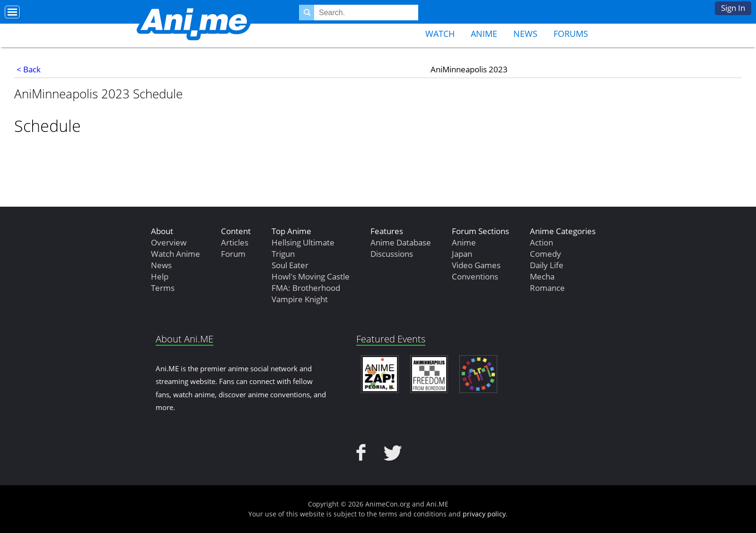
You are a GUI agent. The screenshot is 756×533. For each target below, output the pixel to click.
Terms (163, 288)
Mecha (542, 276)
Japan (462, 254)
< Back (29, 69)
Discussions (392, 254)
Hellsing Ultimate (303, 242)
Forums (571, 34)
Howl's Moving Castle (311, 276)
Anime (484, 34)
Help (160, 276)
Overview (169, 242)
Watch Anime (176, 254)
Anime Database (401, 242)
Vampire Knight (300, 299)
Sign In (733, 8)
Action (541, 242)
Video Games (476, 265)
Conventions (475, 276)
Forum (233, 254)
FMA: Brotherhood (306, 288)
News (525, 34)
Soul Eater (290, 265)
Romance (547, 288)
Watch (440, 34)
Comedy (545, 254)
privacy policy (484, 514)
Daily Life (547, 265)
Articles (235, 242)
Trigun (283, 254)
